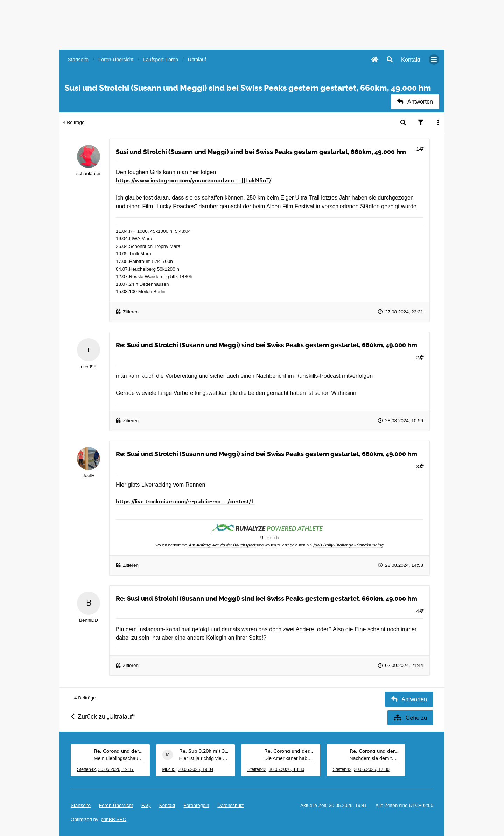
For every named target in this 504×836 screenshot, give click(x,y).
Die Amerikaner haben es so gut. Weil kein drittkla (289, 758)
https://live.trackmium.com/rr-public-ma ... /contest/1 (185, 502)
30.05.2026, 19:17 (116, 769)
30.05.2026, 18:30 (287, 769)
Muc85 (169, 769)
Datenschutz (230, 805)
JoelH (89, 476)
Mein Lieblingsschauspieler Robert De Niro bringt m (119, 758)
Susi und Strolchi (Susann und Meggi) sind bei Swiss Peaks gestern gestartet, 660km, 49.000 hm (261, 152)
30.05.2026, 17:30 (372, 769)
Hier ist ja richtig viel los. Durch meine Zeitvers (204, 758)
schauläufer (89, 173)
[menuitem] (411, 60)
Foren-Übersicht (116, 805)
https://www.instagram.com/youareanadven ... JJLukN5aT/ (194, 181)
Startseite (81, 805)
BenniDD (89, 620)
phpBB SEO (114, 819)
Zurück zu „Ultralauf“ (103, 717)
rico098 (89, 367)
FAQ (146, 805)
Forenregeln (197, 805)
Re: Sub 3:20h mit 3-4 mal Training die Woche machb (204, 751)
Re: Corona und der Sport (119, 751)
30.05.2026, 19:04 (196, 769)
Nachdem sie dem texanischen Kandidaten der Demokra (374, 758)
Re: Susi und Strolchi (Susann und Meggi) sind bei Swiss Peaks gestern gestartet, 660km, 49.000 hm (267, 345)
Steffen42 (86, 769)
